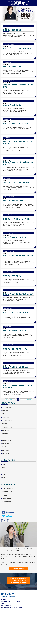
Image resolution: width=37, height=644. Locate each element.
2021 (3, 471)
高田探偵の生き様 (6, 450)
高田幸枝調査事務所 (6, 498)
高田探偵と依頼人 (6, 437)
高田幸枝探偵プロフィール (19, 569)
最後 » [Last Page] (30, 399)
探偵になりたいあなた (7, 420)
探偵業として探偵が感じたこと (9, 427)
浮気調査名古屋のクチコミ (8, 502)
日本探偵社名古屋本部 (7, 492)
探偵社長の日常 (5, 430)
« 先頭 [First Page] (10, 399)
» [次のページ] (28, 399)
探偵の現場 (4, 424)
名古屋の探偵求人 (6, 414)
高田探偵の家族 (5, 447)
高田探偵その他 (5, 434)
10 (24, 399)
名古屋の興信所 (5, 505)
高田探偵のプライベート (7, 440)
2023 (3, 464)
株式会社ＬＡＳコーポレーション (9, 488)
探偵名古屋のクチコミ (7, 495)
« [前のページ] (13, 399)
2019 (3, 478)
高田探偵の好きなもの (7, 444)
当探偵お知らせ (5, 417)
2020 (3, 474)
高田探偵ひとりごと (6, 453)
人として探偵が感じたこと (8, 407)
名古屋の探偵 (5, 411)
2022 (3, 468)
